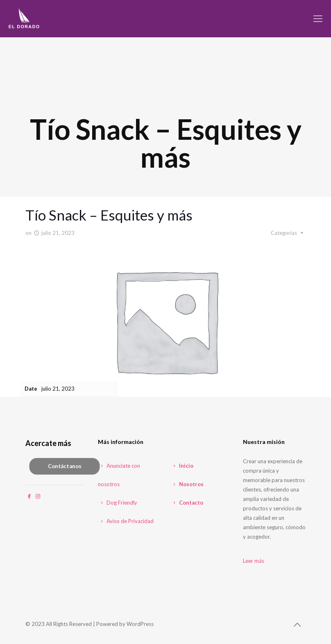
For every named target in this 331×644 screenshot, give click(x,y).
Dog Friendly (118, 503)
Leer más (254, 561)
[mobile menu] (318, 18)
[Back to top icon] (297, 624)
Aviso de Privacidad (126, 521)
